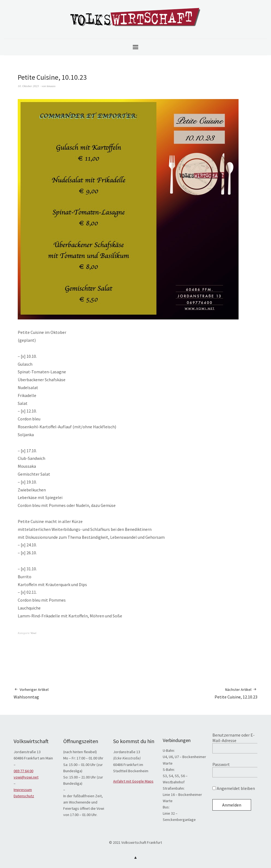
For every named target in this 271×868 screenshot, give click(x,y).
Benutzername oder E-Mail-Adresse (234, 738)
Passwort (221, 764)
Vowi (33, 633)
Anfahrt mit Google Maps (133, 781)
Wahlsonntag (31, 693)
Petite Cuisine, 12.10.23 (236, 693)
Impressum (23, 790)
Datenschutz (24, 796)
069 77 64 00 (23, 771)
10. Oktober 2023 (28, 86)
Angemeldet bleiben (234, 788)
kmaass (51, 86)
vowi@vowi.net (26, 777)
